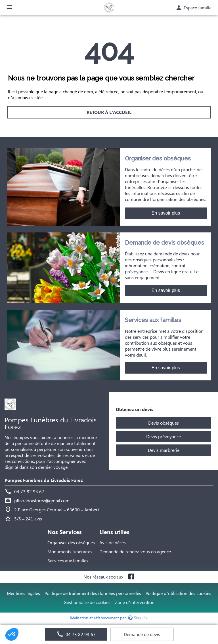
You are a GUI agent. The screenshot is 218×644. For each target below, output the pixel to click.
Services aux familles (68, 561)
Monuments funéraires (70, 551)
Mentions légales (23, 593)
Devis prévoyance (163, 436)
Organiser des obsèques (71, 542)
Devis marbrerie (164, 450)
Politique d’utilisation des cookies (178, 593)
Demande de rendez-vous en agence (135, 551)
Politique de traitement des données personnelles (93, 593)
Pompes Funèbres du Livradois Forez (44, 480)
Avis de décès (113, 542)
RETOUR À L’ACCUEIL (109, 112)
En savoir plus (166, 213)
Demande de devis (142, 634)
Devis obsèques (163, 423)
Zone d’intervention (135, 602)
